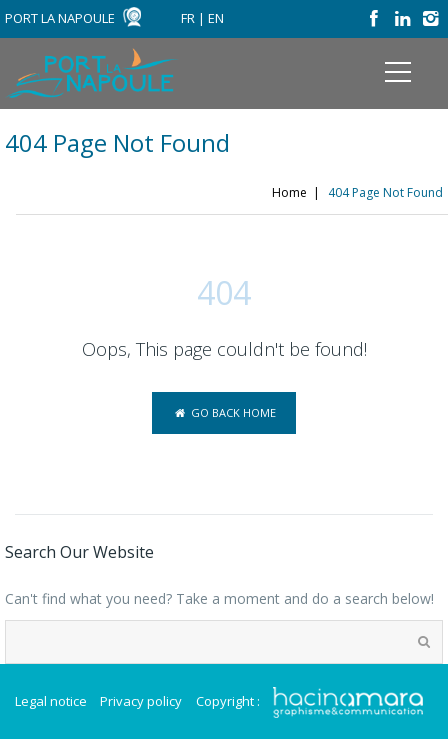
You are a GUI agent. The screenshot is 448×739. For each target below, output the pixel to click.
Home (289, 192)
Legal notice (51, 701)
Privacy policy (141, 701)
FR (188, 18)
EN (216, 18)
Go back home (223, 412)
